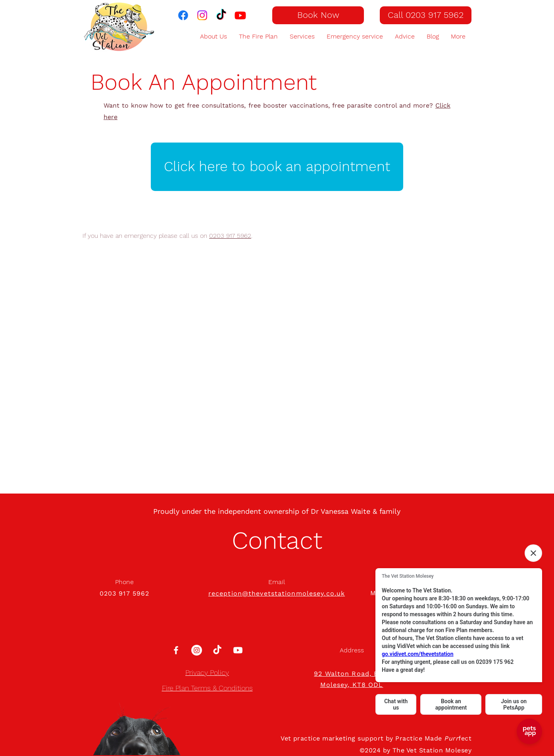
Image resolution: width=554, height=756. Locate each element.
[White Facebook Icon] (176, 650)
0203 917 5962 (230, 236)
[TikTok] (221, 15)
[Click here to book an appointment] (277, 167)
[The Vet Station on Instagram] (202, 15)
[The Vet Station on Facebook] (183, 15)
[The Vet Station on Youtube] (240, 15)
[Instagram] (197, 650)
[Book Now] (318, 15)
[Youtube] (238, 650)
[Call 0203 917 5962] (426, 15)
